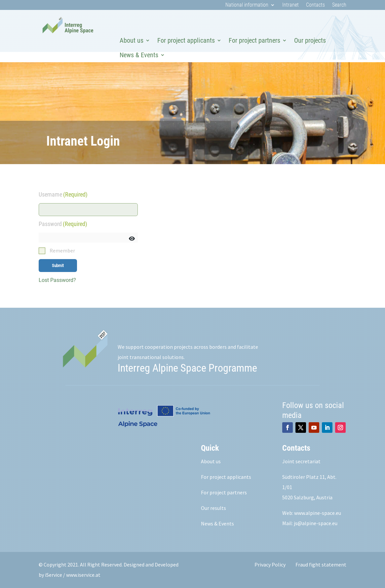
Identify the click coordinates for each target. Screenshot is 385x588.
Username (63, 194)
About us (132, 40)
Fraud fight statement (321, 565)
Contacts (315, 5)
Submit (58, 266)
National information (247, 5)
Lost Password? (57, 280)
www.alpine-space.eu (318, 513)
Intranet (290, 5)
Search (339, 5)
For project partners (254, 40)
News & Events (139, 55)
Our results (213, 508)
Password (63, 224)
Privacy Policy (270, 565)
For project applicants (186, 40)
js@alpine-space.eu (316, 523)
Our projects (310, 40)
